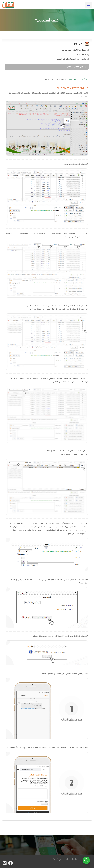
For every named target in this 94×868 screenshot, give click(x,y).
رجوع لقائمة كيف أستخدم (78, 67)
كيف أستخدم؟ (83, 79)
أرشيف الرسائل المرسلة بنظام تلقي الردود (72, 59)
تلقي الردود (72, 79)
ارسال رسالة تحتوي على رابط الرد (74, 50)
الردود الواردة (81, 54)
